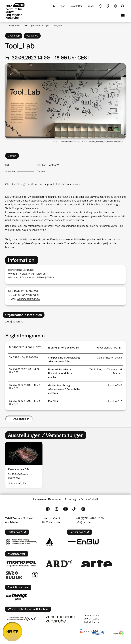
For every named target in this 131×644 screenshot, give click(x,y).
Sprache (115, 6)
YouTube (65, 509)
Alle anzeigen (21, 419)
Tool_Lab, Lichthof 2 (48, 165)
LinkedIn (83, 509)
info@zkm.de (83, 522)
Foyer (100, 348)
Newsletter (76, 6)
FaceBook (48, 509)
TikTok (74, 509)
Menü (123, 16)
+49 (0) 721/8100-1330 (25, 291)
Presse (91, 6)
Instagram (57, 509)
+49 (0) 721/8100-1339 (26, 295)
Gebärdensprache (108, 6)
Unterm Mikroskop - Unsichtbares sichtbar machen (61, 373)
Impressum (39, 499)
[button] (65, 101)
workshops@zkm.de (105, 243)
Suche (123, 6)
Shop (62, 6)
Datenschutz (55, 499)
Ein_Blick (53, 401)
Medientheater (105, 358)
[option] (25, 465)
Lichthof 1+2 (115, 385)
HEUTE (12, 632)
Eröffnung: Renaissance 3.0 (64, 348)
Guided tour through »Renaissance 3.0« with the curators (64, 389)
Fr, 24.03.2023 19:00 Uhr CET (25, 347)
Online (118, 358)
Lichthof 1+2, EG (113, 348)
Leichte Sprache (100, 6)
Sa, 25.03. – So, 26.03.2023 (23, 357)
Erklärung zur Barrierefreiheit (81, 499)
